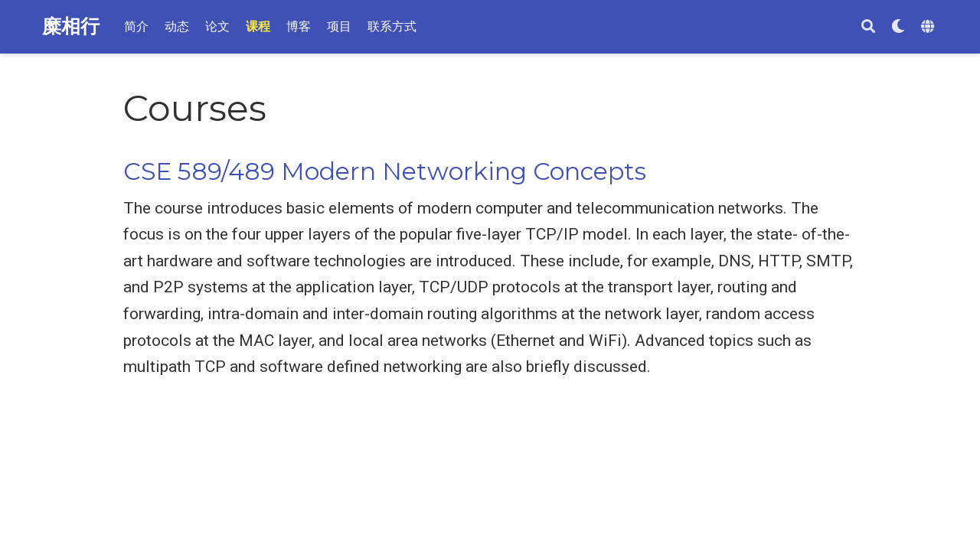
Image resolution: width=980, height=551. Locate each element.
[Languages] (929, 27)
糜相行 (71, 26)
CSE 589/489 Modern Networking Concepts (385, 171)
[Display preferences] (898, 27)
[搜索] (868, 27)
